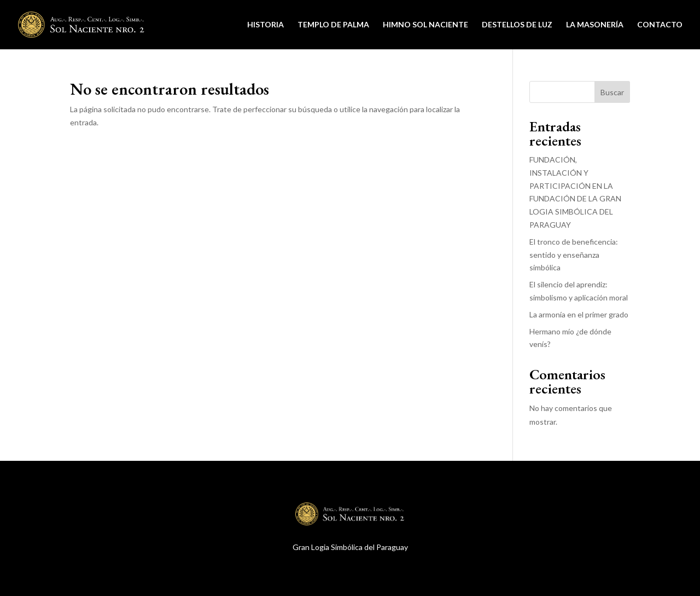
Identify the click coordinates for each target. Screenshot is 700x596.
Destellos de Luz (517, 25)
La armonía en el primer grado (579, 314)
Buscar (612, 92)
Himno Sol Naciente (425, 25)
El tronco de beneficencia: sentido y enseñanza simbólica (574, 255)
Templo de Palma (333, 25)
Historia (266, 25)
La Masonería (595, 25)
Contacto (660, 25)
